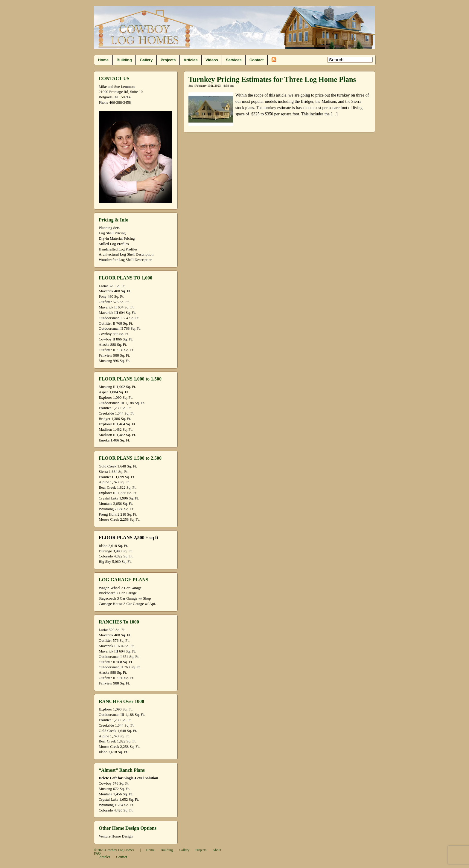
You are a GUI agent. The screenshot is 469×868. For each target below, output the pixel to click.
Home (103, 60)
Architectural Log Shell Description (126, 254)
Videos (212, 60)
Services (234, 60)
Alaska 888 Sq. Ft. (113, 345)
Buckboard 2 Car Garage (118, 593)
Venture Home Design (116, 836)
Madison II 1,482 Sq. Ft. (117, 435)
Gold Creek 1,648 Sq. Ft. (118, 466)
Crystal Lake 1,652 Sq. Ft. (119, 800)
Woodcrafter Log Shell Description (125, 260)
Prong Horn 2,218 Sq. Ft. (118, 514)
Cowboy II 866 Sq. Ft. (116, 339)
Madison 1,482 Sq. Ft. (116, 430)
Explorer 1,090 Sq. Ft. (116, 398)
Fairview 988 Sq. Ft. (114, 355)
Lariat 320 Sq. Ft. (112, 286)
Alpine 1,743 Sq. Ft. (114, 482)
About (217, 850)
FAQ (97, 854)
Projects (168, 60)
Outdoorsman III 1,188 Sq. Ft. (122, 403)
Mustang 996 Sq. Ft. (114, 361)
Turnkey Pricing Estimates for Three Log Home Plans (272, 79)
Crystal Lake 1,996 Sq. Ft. (119, 498)
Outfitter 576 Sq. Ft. (114, 302)
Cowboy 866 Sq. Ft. (114, 334)
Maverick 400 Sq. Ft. (115, 291)
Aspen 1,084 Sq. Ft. (114, 392)
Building (124, 60)
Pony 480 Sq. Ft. (111, 297)
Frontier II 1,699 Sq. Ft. (117, 477)
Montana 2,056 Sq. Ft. (116, 504)
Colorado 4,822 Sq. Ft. (116, 556)
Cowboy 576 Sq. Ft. (114, 783)
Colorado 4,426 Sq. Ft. (116, 810)
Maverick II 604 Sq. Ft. (117, 307)
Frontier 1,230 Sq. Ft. (115, 408)
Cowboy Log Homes (120, 850)
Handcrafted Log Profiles (118, 249)
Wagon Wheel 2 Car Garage (120, 588)
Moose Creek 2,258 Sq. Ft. (119, 519)
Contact (256, 60)
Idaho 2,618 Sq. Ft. (113, 546)
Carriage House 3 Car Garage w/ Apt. (127, 604)
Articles (191, 60)
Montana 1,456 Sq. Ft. (116, 794)
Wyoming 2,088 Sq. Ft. (117, 509)
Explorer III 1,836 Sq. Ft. (118, 493)
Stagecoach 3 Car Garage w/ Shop (125, 598)
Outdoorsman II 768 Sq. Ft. (120, 328)
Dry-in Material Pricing (117, 239)
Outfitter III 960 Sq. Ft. (117, 350)
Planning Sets (109, 228)
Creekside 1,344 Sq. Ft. (117, 413)
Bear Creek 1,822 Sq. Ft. (118, 488)
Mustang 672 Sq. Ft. (114, 789)
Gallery (146, 60)
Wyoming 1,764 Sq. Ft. (117, 805)
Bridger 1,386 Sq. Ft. (115, 419)
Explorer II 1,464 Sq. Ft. (117, 424)
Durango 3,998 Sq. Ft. (116, 551)
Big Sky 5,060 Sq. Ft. (115, 562)
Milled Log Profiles (114, 244)
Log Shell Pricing (112, 233)
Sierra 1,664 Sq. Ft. (114, 472)
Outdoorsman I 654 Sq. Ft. (119, 318)
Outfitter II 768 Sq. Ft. (116, 323)
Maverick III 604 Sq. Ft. (117, 313)
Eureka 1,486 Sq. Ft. (114, 440)
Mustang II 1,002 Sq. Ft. (117, 387)
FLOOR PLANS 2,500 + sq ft (128, 538)
